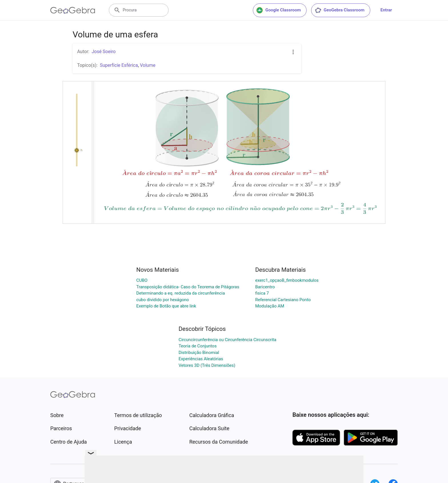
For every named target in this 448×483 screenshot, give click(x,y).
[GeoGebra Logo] (73, 10)
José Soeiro (104, 52)
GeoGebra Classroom (340, 10)
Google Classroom (279, 10)
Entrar (386, 10)
